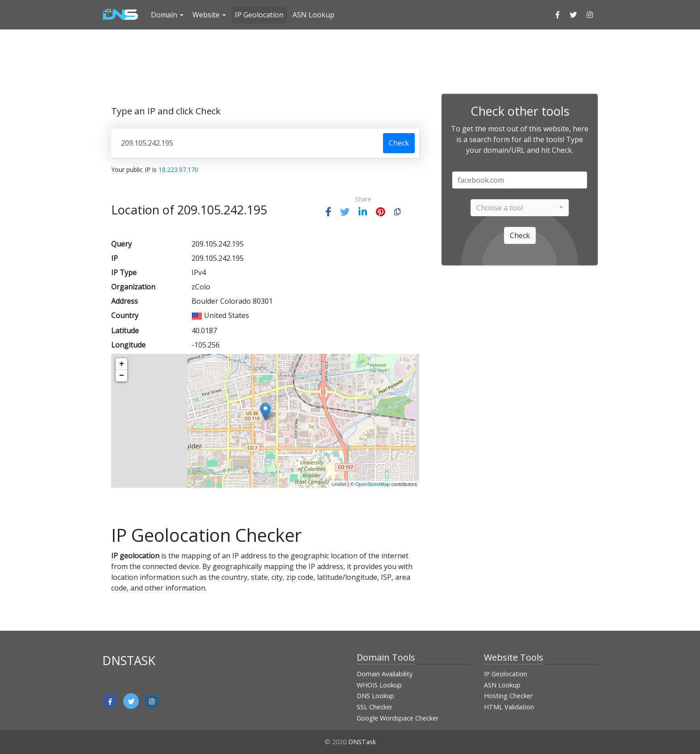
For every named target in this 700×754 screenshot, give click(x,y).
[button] (328, 212)
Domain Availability (385, 674)
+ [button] (122, 364)
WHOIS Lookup (379, 685)
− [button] (122, 376)
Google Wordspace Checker (398, 718)
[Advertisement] (350, 60)
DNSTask (362, 742)
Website (206, 15)
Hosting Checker (508, 696)
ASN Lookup (313, 15)
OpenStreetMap (373, 484)
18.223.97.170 (178, 170)
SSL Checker (375, 707)
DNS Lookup (375, 696)
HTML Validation (509, 707)
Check (399, 143)
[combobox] (520, 208)
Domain (164, 15)
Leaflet (339, 484)
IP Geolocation (259, 15)
